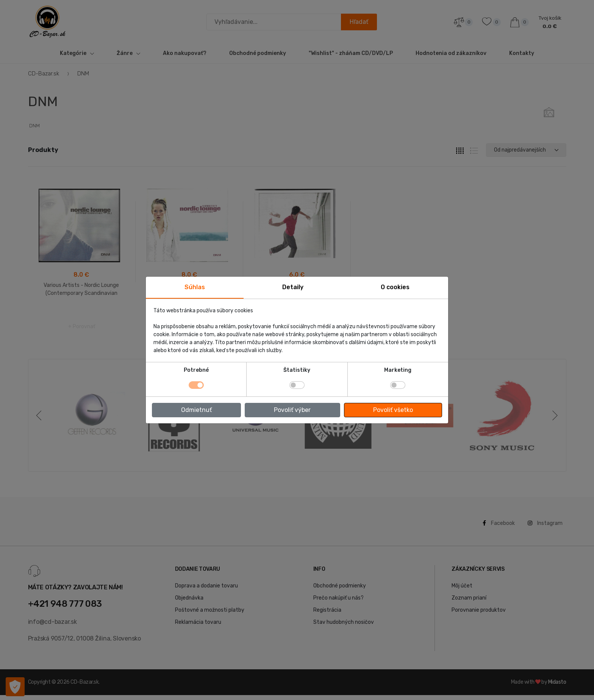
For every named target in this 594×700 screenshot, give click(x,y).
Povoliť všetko (393, 410)
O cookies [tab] (395, 287)
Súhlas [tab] (195, 287)
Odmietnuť (196, 410)
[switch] (297, 385)
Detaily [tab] (293, 287)
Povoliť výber (292, 410)
